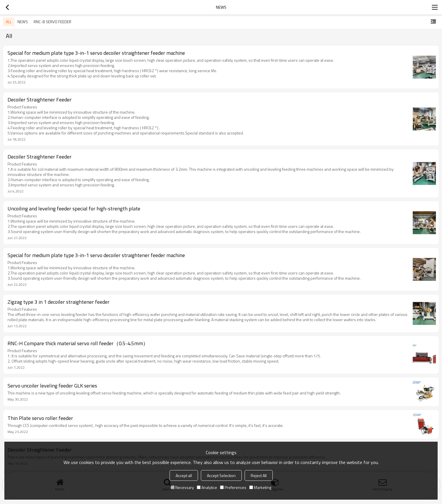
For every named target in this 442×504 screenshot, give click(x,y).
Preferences (233, 487)
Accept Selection (221, 475)
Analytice (207, 487)
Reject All (259, 475)
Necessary (182, 487)
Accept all (184, 475)
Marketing (260, 487)
